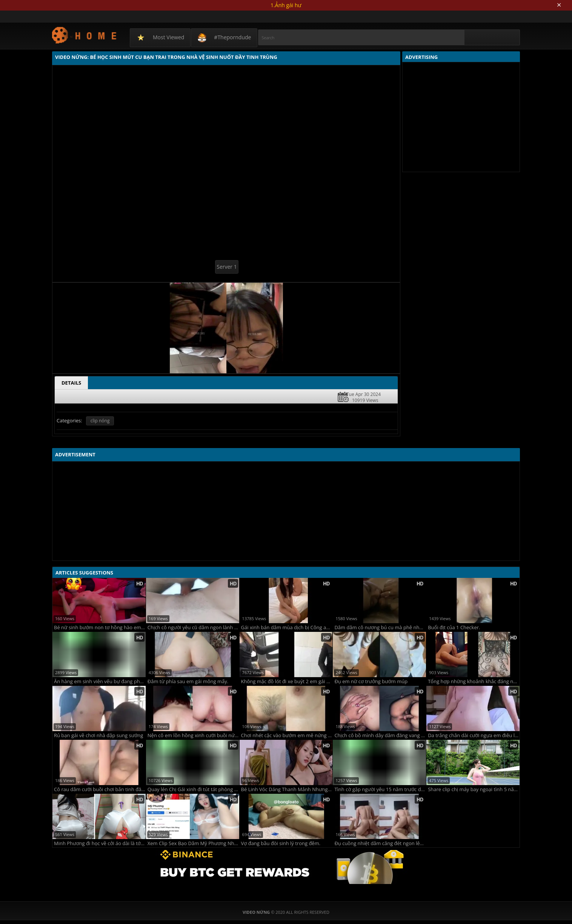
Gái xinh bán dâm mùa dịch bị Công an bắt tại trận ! (287, 628)
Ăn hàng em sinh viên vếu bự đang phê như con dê (100, 681)
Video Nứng (85, 35)
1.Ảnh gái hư (286, 5)
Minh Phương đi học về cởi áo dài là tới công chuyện (100, 843)
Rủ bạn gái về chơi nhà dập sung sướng (98, 735)
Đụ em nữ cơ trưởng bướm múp (371, 681)
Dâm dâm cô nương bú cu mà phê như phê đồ (380, 628)
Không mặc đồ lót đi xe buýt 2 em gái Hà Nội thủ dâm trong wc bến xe (287, 681)
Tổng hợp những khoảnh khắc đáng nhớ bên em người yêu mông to (474, 681)
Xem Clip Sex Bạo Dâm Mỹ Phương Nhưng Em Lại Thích (193, 843)
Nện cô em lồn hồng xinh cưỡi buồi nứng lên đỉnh (193, 735)
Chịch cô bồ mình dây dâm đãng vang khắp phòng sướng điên (380, 735)
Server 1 (227, 267)
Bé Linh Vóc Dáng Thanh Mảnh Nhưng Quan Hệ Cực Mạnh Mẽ (287, 789)
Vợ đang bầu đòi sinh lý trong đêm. (281, 843)
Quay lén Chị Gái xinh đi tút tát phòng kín (193, 789)
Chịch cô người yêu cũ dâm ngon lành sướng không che (193, 628)
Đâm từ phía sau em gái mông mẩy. (188, 681)
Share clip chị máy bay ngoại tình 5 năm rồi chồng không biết (474, 789)
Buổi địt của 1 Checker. (454, 628)
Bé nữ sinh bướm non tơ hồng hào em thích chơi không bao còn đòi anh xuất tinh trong (100, 628)
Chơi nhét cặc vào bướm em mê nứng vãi (287, 735)
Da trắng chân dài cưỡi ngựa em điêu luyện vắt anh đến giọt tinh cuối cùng (474, 735)
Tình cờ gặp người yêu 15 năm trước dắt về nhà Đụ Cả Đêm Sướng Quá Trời (380, 789)
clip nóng (100, 421)
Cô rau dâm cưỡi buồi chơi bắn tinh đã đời (100, 789)
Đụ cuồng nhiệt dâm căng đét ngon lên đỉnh (380, 843)
